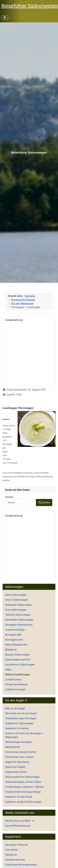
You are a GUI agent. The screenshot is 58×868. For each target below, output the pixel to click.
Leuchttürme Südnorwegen (20, 665)
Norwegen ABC (13, 635)
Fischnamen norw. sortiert (19, 757)
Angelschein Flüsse (16, 772)
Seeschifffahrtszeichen (18, 826)
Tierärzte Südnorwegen (18, 615)
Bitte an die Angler (15, 708)
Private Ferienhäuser (16, 684)
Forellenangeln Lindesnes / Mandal (24, 787)
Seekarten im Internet (17, 728)
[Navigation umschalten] (5, 18)
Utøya (8, 670)
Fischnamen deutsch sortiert (21, 752)
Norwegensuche (14, 640)
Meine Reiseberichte (16, 645)
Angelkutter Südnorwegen (19, 723)
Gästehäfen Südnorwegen (19, 620)
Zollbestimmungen (15, 689)
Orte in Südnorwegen (17, 600)
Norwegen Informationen (19, 625)
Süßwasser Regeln (15, 767)
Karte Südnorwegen (16, 595)
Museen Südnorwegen (17, 655)
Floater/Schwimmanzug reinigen (23, 792)
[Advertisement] (29, 354)
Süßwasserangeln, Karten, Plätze (23, 782)
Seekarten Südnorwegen (18, 605)
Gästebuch (11, 855)
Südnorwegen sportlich (18, 660)
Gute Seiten (11, 850)
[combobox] (21, 502)
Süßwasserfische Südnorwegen (22, 777)
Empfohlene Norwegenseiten (21, 865)
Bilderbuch (11, 650)
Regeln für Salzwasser (17, 762)
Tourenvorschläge (15, 630)
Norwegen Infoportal (16, 845)
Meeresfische (13, 747)
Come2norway (13, 680)
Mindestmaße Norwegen (19, 742)
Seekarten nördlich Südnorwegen (23, 802)
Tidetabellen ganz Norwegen (21, 718)
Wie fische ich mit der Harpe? (21, 713)
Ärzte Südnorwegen (16, 610)
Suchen (9, 497)
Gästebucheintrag (15, 860)
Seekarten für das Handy (19, 797)
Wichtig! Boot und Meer (18, 821)
